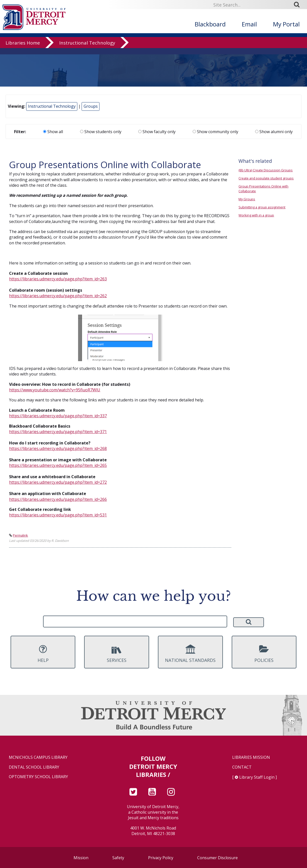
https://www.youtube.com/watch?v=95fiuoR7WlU (55, 390)
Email (249, 24)
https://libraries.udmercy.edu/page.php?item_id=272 (58, 482)
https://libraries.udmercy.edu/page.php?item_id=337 (58, 416)
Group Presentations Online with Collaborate (263, 189)
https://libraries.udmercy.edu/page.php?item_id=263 (58, 279)
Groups (91, 106)
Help (43, 654)
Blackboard (210, 24)
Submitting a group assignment (262, 207)
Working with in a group (256, 215)
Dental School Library (34, 767)
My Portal (286, 24)
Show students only (101, 132)
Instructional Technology (87, 49)
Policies (264, 654)
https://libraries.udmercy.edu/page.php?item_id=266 (58, 499)
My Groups (247, 199)
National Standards (190, 654)
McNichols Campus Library (38, 757)
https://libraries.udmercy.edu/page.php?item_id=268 (58, 448)
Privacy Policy (161, 858)
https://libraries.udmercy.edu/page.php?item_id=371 (58, 432)
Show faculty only (157, 132)
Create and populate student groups (266, 178)
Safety (118, 858)
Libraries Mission (251, 757)
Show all (53, 132)
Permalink (20, 535)
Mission (81, 858)
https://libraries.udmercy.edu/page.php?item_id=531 (58, 515)
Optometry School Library (38, 777)
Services (116, 654)
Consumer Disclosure (217, 858)
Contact (242, 767)
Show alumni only (274, 132)
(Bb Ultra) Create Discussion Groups (266, 170)
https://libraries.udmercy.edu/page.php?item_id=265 (58, 465)
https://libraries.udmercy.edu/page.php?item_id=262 (58, 296)
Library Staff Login (257, 777)
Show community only (215, 132)
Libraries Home (23, 49)
